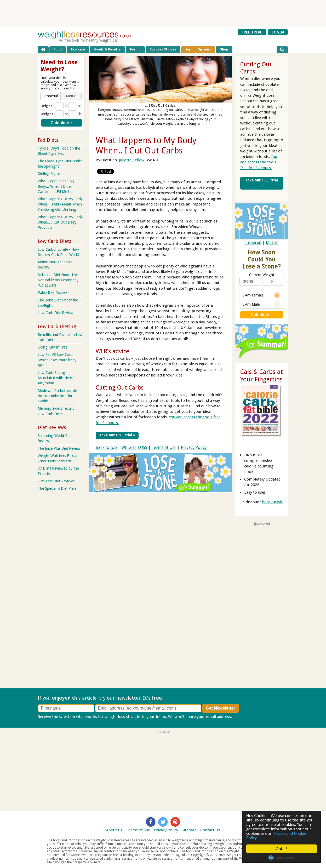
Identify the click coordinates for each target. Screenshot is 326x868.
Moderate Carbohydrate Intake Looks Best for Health (57, 396)
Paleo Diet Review (52, 293)
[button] (51, 96)
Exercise (78, 49)
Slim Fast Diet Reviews (56, 481)
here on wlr (272, 502)
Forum (135, 49)
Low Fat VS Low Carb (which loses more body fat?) (57, 360)
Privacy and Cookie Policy (276, 836)
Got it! (282, 849)
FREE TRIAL (252, 32)
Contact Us (210, 830)
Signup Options (198, 49)
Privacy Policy (194, 447)
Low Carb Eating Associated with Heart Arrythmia (56, 378)
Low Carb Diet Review (56, 313)
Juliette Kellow (132, 160)
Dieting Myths (49, 174)
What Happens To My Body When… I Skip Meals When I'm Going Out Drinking (60, 204)
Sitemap (189, 830)
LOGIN (278, 32)
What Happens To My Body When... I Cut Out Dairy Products (60, 222)
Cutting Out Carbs (120, 387)
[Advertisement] (163, 13)
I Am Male (261, 304)
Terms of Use (164, 447)
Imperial (253, 242)
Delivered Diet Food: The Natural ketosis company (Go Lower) (58, 280)
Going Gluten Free (52, 347)
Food (58, 49)
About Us (114, 830)
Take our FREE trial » (117, 435)
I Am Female (261, 295)
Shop (224, 49)
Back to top (106, 447)
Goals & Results (107, 49)
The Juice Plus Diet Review (59, 448)
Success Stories (163, 49)
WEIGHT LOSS (134, 447)
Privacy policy (245, 717)
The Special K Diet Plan (57, 488)
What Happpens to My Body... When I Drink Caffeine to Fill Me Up (56, 186)
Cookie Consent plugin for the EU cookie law (282, 858)
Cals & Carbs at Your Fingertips (262, 376)
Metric (272, 242)
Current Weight (262, 275)
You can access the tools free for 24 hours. (259, 162)
